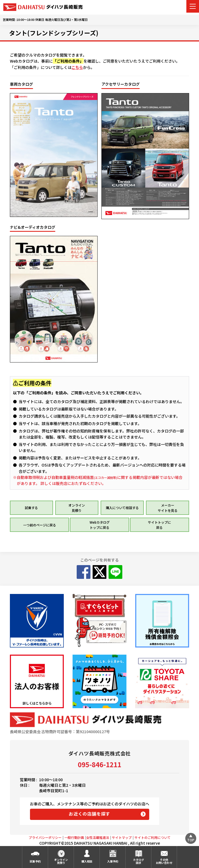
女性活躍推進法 (98, 837)
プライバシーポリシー (45, 837)
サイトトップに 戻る (159, 525)
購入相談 (87, 861)
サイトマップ (122, 837)
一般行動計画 (74, 837)
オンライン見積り (61, 861)
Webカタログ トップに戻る (100, 525)
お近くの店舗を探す (89, 814)
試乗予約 (35, 861)
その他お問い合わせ (164, 861)
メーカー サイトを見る (168, 508)
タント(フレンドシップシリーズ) (54, 33)
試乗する (31, 508)
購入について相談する (122, 508)
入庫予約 (113, 861)
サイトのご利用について (153, 837)
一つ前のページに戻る (40, 525)
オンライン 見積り (77, 508)
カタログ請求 (139, 861)
